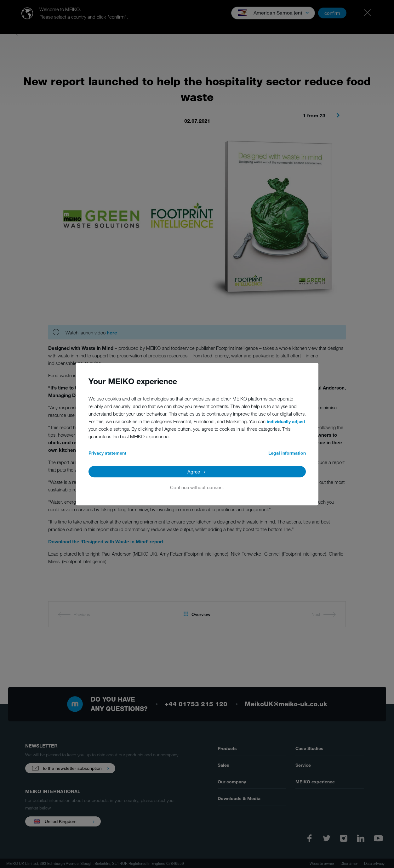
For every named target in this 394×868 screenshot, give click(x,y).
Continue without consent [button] (197, 487)
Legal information (287, 453)
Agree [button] (194, 472)
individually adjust (286, 421)
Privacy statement (107, 453)
